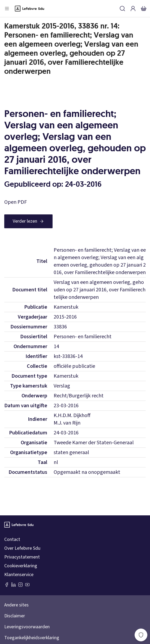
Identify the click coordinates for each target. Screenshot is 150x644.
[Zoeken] (122, 9)
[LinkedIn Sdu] (14, 585)
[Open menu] (7, 9)
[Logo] (29, 9)
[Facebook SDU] (7, 585)
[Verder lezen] (28, 221)
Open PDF (16, 202)
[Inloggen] (133, 9)
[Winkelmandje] (144, 9)
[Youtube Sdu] (27, 585)
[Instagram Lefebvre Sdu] (20, 585)
